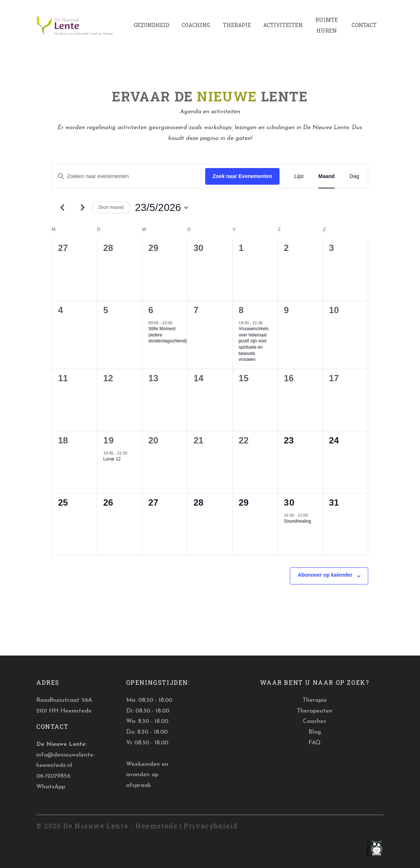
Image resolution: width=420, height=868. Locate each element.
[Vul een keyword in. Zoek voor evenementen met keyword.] (129, 176)
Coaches (314, 721)
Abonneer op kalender (325, 575)
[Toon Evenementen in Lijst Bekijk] (299, 176)
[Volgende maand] (82, 208)
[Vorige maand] (62, 208)
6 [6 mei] (151, 310)
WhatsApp (51, 787)
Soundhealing (297, 521)
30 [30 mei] (289, 502)
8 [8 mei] (242, 310)
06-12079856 (53, 776)
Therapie (315, 700)
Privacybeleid (211, 826)
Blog (315, 732)
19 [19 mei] (109, 440)
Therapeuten (315, 711)
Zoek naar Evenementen (242, 176)
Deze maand (111, 207)
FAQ (314, 743)
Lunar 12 (112, 459)
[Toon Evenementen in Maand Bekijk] (326, 176)
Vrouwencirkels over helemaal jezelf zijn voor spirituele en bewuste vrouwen (254, 344)
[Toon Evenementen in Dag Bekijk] (354, 176)
